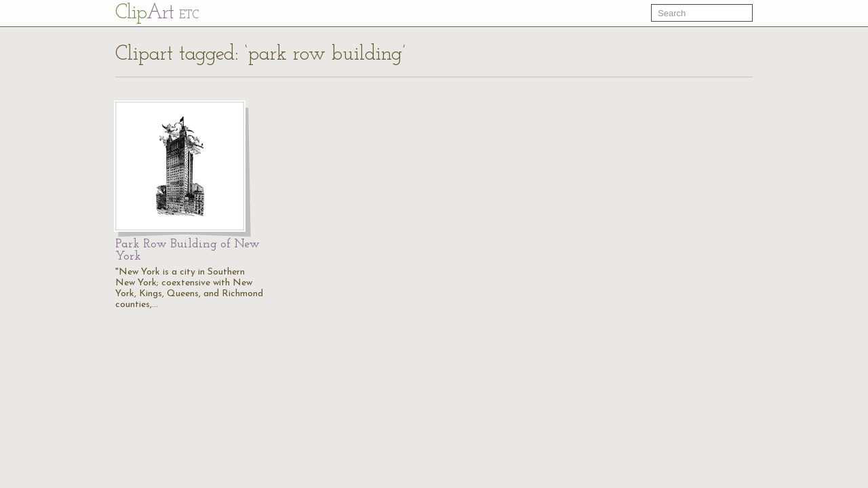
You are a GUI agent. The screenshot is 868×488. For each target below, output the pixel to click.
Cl (157, 13)
